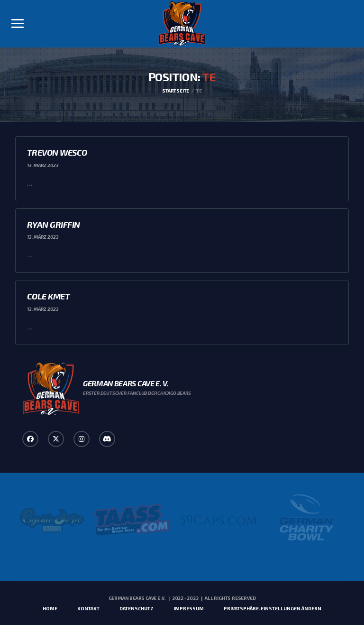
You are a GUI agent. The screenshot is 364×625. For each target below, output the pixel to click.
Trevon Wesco (57, 152)
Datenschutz (136, 608)
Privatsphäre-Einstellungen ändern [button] (273, 608)
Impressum (189, 608)
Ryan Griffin (54, 224)
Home (50, 608)
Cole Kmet (48, 296)
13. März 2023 (43, 165)
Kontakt (88, 608)
